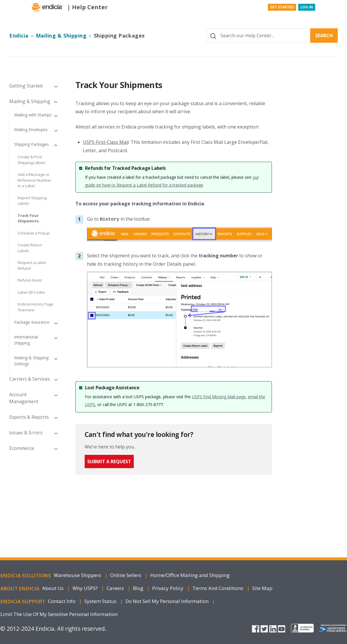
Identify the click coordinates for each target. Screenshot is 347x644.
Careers (116, 588)
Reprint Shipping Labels (32, 201)
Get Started (282, 7)
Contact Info (62, 601)
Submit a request (109, 463)
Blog (139, 588)
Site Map (262, 588)
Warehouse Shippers (78, 575)
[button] (33, 86)
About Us (53, 588)
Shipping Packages (119, 36)
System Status (101, 601)
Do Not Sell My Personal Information (168, 601)
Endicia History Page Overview (35, 307)
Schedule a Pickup (34, 233)
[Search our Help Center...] (258, 36)
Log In (307, 7)
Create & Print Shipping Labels (31, 160)
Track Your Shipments (28, 218)
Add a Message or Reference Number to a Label (34, 180)
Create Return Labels (30, 248)
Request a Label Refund (32, 265)
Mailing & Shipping (61, 36)
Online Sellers (126, 575)
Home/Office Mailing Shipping (190, 575)
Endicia (19, 36)
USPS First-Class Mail (106, 142)
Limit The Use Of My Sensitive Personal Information (59, 614)
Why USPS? (86, 588)
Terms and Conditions (218, 588)
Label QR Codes (31, 292)
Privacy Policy (168, 588)
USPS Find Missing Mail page (219, 397)
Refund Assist (30, 280)
